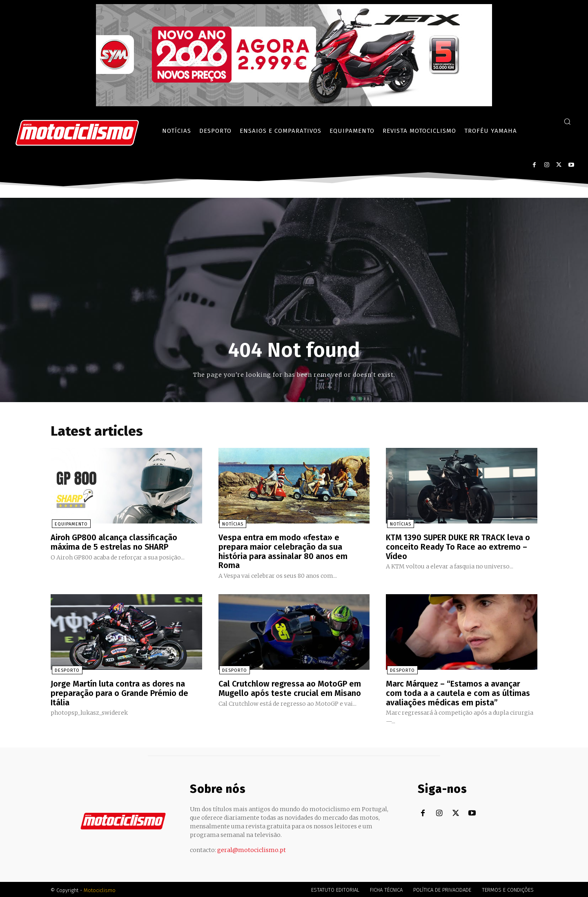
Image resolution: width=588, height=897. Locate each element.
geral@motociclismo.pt (252, 848)
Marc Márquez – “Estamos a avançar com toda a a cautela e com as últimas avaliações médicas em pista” (458, 692)
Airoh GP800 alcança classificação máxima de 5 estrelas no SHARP (114, 542)
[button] (567, 121)
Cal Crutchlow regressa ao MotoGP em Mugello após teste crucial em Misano (290, 687)
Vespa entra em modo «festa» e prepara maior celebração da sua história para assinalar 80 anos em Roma (283, 551)
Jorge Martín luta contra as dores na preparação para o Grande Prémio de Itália (119, 692)
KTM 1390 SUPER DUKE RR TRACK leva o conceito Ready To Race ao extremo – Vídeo (459, 547)
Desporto (66, 670)
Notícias (232, 525)
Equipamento (70, 525)
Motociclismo (100, 889)
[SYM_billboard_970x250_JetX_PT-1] (294, 104)
